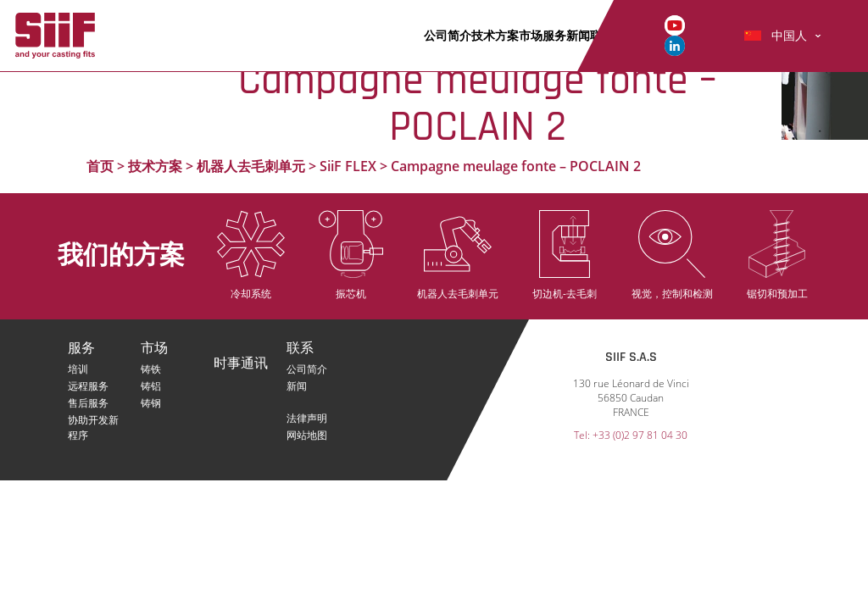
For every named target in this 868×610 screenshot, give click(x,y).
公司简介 (448, 35)
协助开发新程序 (93, 420)
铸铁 (151, 369)
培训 (78, 369)
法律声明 (307, 418)
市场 (531, 35)
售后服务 (88, 403)
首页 (100, 166)
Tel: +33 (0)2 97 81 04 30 (631, 435)
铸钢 (151, 403)
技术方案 (495, 35)
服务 (554, 35)
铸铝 (151, 386)
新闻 (578, 35)
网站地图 (307, 435)
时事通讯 (241, 364)
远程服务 (88, 386)
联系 (300, 349)
